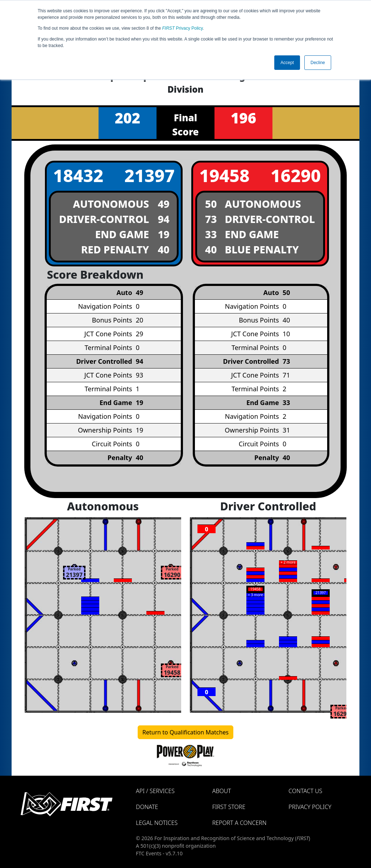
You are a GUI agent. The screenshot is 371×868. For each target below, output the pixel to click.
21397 (149, 175)
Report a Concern (239, 823)
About (222, 791)
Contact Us (305, 791)
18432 (78, 175)
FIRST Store (229, 807)
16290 (296, 175)
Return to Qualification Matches (185, 732)
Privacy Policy (183, 28)
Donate (147, 807)
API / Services (155, 791)
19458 (224, 175)
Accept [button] (287, 63)
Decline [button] (318, 63)
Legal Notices (157, 823)
